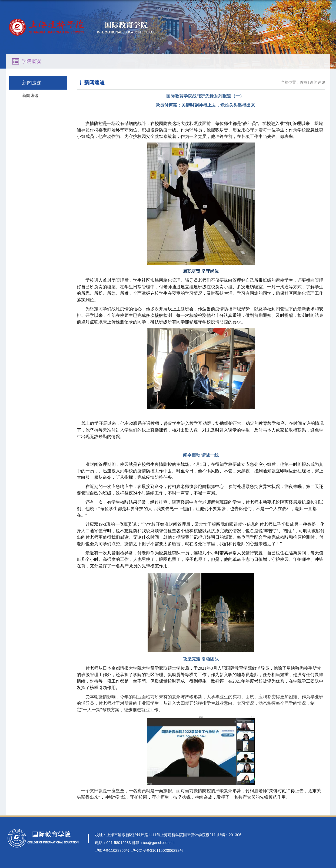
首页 (304, 82)
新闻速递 (318, 82)
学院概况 (31, 61)
